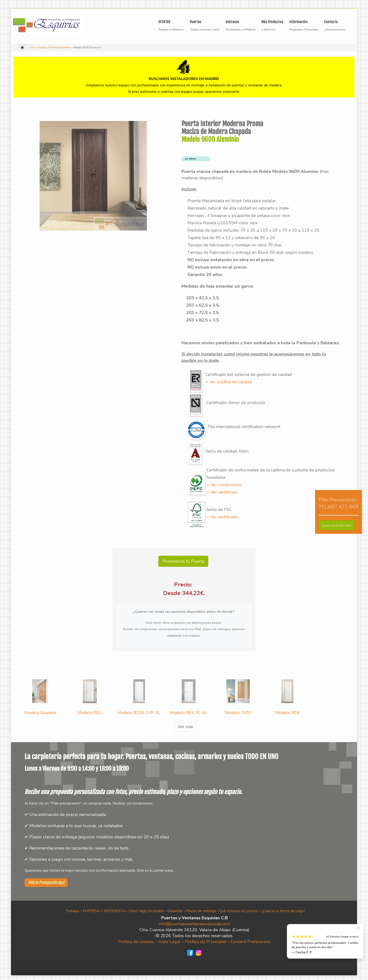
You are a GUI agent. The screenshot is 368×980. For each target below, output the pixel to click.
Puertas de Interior (60, 47)
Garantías (175, 911)
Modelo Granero (40, 713)
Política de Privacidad (206, 942)
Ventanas (239, 22)
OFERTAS (164, 22)
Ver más (186, 727)
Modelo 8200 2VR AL (139, 713)
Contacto (331, 22)
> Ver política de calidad (229, 382)
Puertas (203, 22)
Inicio (33, 47)
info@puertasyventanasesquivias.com (194, 924)
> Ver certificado (222, 492)
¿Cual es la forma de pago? (284, 911)
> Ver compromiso (224, 485)
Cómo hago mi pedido (146, 911)
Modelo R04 (287, 713)
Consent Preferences (251, 942)
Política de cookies (136, 942)
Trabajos (73, 911)
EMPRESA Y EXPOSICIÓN (104, 911)
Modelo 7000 (238, 713)
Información (302, 22)
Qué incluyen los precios (239, 911)
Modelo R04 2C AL (189, 713)
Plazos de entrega (201, 911)
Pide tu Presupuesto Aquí (46, 883)
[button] (337, 525)
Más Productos (272, 22)
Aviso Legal (169, 942)
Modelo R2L (90, 713)
